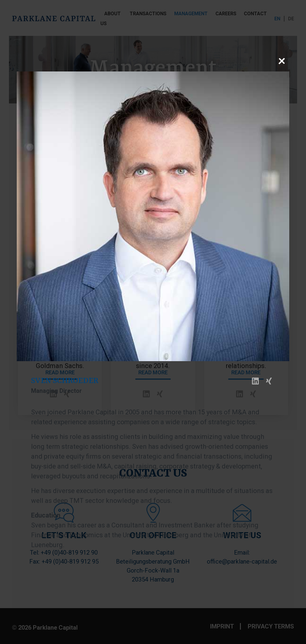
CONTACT (255, 14)
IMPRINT (222, 626)
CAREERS (226, 14)
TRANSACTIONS (148, 14)
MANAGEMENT (191, 14)
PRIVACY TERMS (271, 626)
